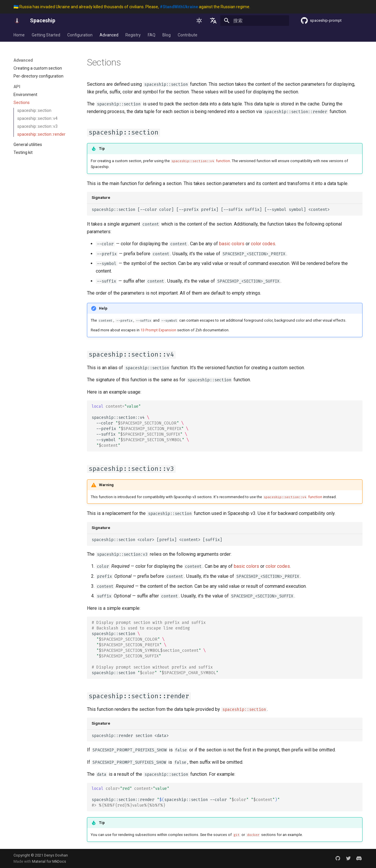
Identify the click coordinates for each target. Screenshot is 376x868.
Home (19, 35)
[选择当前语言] (213, 21)
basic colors (232, 244)
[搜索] (255, 21)
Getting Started (46, 35)
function (200, 161)
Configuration (80, 35)
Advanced (109, 35)
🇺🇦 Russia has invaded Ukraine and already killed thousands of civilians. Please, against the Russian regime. (132, 7)
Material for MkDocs (49, 861)
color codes (263, 244)
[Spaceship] (17, 21)
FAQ (152, 35)
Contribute (188, 35)
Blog (167, 35)
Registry (133, 35)
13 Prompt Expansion (158, 330)
